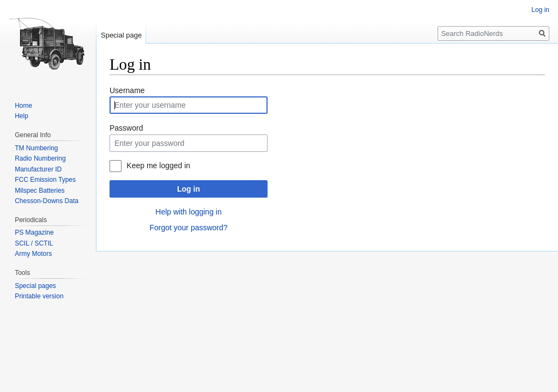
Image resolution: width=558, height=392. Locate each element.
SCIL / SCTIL (34, 243)
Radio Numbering (40, 158)
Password (126, 128)
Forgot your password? (188, 228)
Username (127, 90)
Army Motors (33, 254)
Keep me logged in (158, 166)
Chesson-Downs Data (47, 201)
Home (23, 106)
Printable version (39, 296)
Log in (189, 189)
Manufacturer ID (38, 169)
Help (22, 116)
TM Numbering (36, 148)
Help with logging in (188, 212)
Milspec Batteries (40, 191)
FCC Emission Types (45, 180)
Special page (121, 35)
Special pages (35, 286)
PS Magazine (34, 232)
